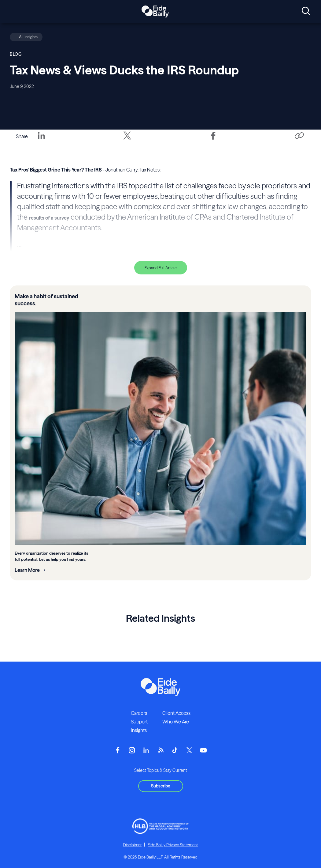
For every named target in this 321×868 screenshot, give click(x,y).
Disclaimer (132, 845)
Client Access (176, 713)
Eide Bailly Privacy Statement (173, 845)
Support (139, 722)
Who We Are (176, 722)
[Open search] (306, 11)
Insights (139, 730)
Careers (139, 713)
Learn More (27, 570)
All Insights (28, 37)
